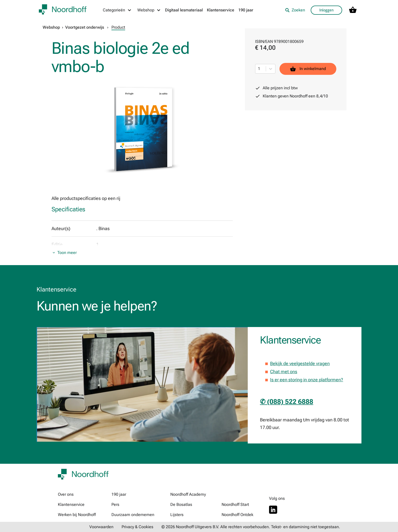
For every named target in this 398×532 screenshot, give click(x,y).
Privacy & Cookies (137, 527)
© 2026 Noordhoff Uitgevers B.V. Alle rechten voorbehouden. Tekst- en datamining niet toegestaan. (251, 527)
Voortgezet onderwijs (85, 27)
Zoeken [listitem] (295, 10)
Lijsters (177, 515)
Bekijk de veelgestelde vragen (300, 363)
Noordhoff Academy (188, 494)
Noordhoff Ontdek (237, 515)
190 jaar (246, 10)
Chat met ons (284, 372)
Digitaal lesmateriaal (184, 10)
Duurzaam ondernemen (133, 515)
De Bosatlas (181, 504)
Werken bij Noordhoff (77, 515)
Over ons (66, 494)
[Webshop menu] (149, 10)
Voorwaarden (101, 527)
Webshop (51, 27)
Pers (115, 504)
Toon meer (67, 253)
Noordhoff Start (235, 504)
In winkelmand (308, 69)
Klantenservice (221, 10)
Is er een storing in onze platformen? (307, 380)
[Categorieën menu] (117, 10)
